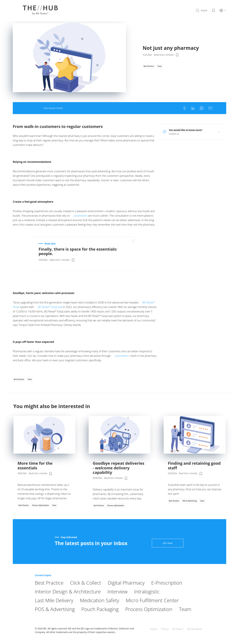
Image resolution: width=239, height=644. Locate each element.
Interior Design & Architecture (68, 598)
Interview (117, 598)
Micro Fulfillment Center (152, 607)
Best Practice (49, 590)
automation (80, 223)
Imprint (154, 629)
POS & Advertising (55, 616)
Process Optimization (149, 616)
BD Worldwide (195, 629)
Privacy (165, 629)
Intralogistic (147, 598)
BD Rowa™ (178, 629)
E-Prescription (167, 590)
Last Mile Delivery (54, 607)
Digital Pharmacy (126, 590)
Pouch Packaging (100, 616)
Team (185, 616)
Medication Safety (99, 607)
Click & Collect (86, 590)
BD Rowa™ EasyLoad (50, 314)
